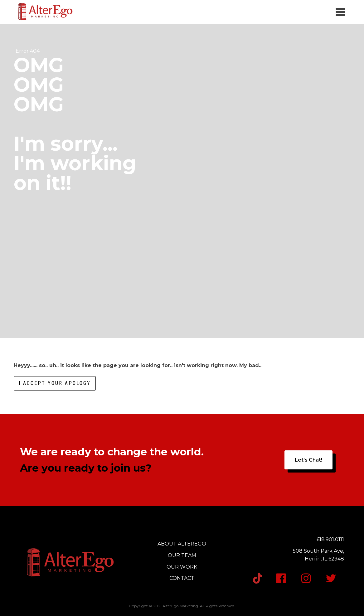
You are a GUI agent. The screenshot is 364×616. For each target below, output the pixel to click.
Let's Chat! (308, 460)
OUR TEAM (182, 555)
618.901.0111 (330, 539)
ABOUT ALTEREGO (182, 544)
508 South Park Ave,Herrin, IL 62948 (318, 555)
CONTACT (182, 578)
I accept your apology (55, 383)
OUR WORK (182, 567)
